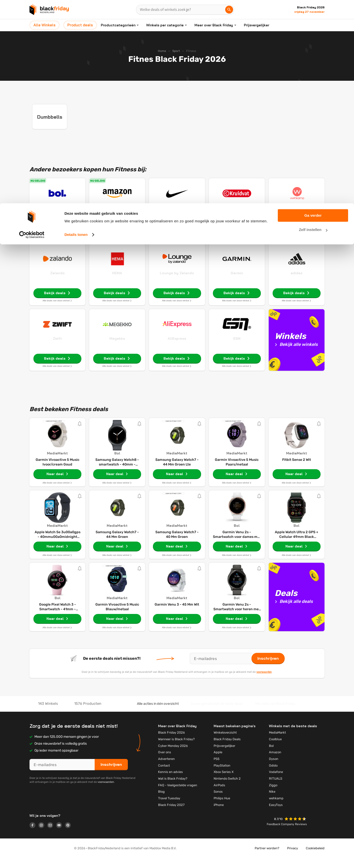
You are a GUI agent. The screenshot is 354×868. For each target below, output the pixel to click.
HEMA (117, 283)
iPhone (219, 815)
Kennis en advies (170, 782)
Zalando (57, 283)
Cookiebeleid (315, 858)
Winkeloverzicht (225, 742)
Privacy (293, 858)
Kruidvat (237, 217)
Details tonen (76, 31)
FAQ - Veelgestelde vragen (178, 795)
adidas (296, 283)
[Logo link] (34, 836)
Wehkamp (297, 217)
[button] (296, 829)
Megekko (117, 348)
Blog (161, 801)
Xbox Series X (224, 782)
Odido (273, 775)
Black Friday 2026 (171, 742)
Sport (176, 51)
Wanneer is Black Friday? (176, 749)
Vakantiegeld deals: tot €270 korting (57, 226)
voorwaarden (264, 682)
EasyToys (276, 815)
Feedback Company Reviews (287, 834)
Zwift (57, 348)
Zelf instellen (313, 27)
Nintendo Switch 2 (227, 788)
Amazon (117, 217)
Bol (58, 217)
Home (162, 51)
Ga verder (313, 12)
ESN (237, 348)
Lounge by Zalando (177, 283)
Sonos (218, 801)
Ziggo (273, 795)
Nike (177, 217)
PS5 (217, 769)
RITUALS (276, 788)
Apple (218, 762)
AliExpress (177, 348)
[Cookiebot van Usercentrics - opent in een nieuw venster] (32, 32)
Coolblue (275, 749)
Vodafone (276, 782)
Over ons (165, 762)
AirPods (219, 795)
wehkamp (276, 808)
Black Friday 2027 (171, 815)
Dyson (274, 769)
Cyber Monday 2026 (173, 756)
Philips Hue (222, 808)
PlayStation (222, 775)
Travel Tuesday (169, 808)
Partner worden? (267, 858)
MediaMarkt (277, 742)
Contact (164, 775)
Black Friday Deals (227, 749)
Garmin (237, 283)
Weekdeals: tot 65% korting (117, 224)
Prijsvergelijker (224, 756)
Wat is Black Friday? (173, 788)
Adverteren (166, 769)
